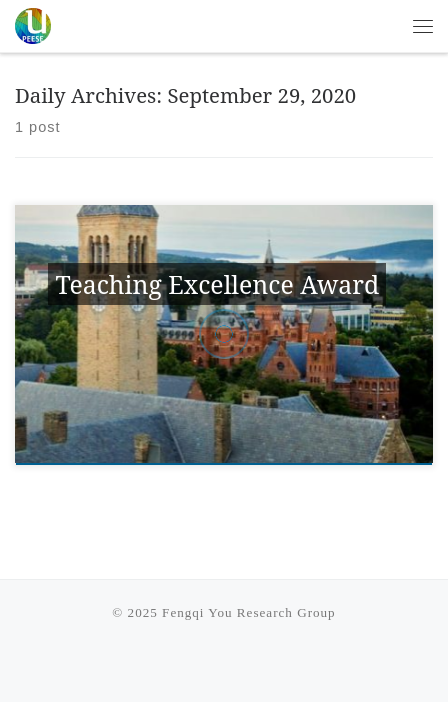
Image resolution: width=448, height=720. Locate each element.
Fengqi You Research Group (249, 612)
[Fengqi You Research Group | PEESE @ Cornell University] (33, 23)
